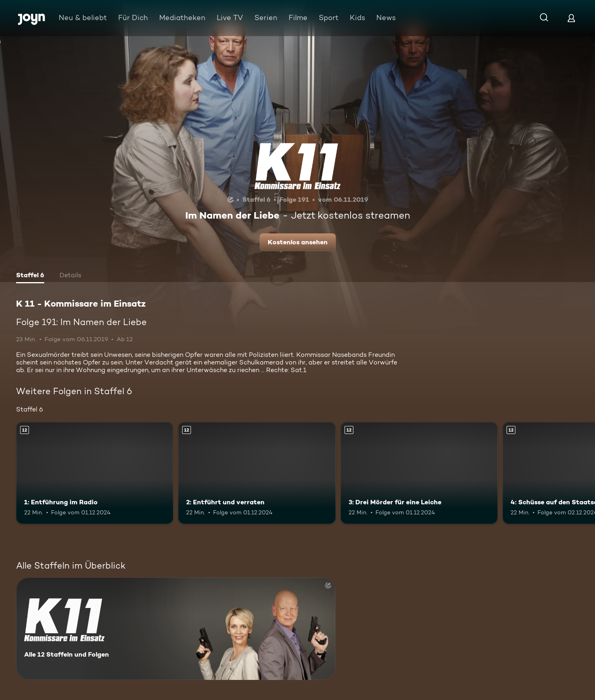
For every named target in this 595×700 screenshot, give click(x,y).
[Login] (571, 18)
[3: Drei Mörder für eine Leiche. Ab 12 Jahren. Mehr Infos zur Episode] (419, 473)
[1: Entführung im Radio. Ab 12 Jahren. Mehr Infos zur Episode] (95, 473)
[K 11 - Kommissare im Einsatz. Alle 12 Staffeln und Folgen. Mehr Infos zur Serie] (176, 629)
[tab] (30, 276)
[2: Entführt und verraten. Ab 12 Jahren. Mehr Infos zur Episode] (257, 473)
